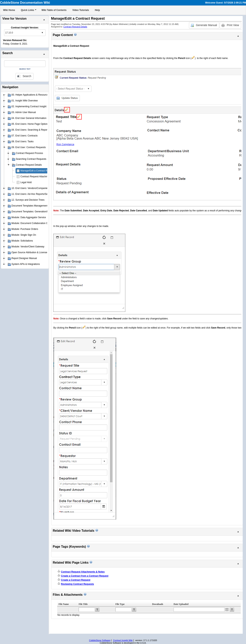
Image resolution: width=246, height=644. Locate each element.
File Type (120, 604)
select (42, 33)
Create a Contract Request (76, 580)
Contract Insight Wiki (123, 640)
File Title (83, 604)
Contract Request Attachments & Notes (41, 177)
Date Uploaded (181, 604)
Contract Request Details (75, 27)
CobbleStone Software (100, 640)
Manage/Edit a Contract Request (37, 171)
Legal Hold (26, 182)
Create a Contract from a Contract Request (85, 576)
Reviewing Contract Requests (77, 584)
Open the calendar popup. (227, 610)
